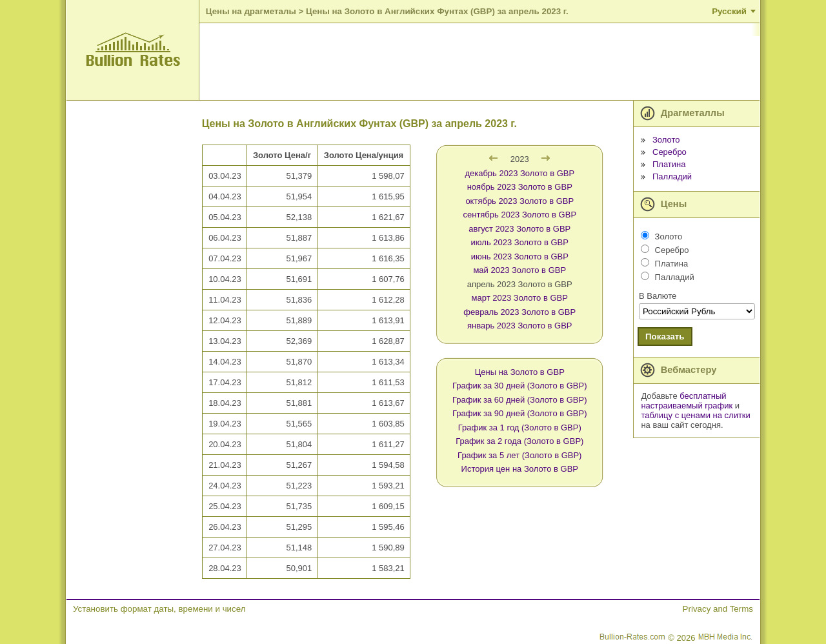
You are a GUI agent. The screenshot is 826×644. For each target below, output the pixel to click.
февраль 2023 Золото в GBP (519, 312)
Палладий (672, 176)
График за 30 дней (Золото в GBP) (520, 386)
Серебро (670, 152)
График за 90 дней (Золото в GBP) (520, 413)
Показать (665, 337)
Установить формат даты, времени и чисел (159, 609)
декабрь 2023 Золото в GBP (519, 173)
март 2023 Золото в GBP (520, 298)
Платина (669, 164)
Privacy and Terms (718, 609)
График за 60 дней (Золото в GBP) (520, 400)
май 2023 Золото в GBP (519, 270)
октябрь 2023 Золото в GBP (519, 201)
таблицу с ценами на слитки (695, 415)
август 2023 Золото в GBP (519, 229)
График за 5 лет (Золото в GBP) (519, 455)
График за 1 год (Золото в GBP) (520, 428)
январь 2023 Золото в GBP (519, 326)
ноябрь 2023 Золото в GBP (520, 187)
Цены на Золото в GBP (520, 372)
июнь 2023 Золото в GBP (520, 257)
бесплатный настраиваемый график (687, 401)
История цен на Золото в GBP (520, 469)
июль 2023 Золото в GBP (520, 242)
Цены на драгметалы (251, 11)
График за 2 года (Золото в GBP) (519, 441)
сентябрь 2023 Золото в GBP (519, 215)
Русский (729, 11)
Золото (666, 140)
